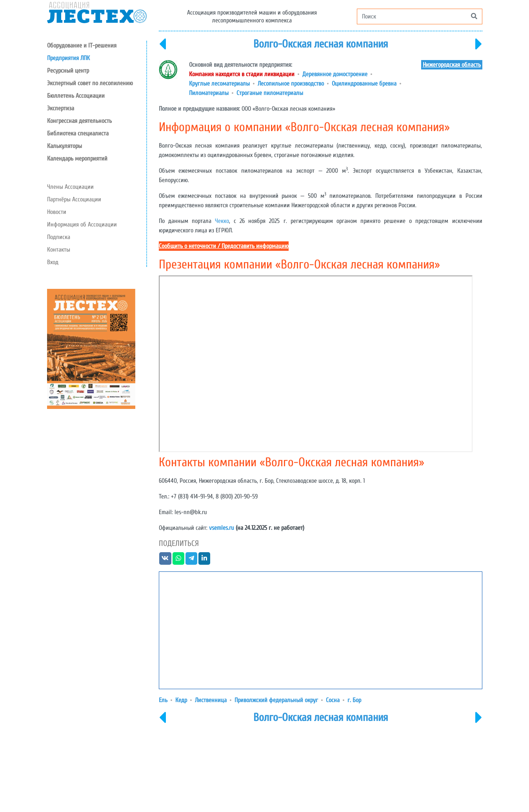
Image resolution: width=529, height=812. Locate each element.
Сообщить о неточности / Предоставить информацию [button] (224, 246)
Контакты (59, 250)
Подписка (59, 237)
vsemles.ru (222, 528)
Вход (53, 262)
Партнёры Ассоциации (74, 199)
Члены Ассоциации (70, 187)
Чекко (222, 221)
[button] (97, 71)
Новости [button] (57, 212)
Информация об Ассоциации (82, 224)
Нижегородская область (452, 65)
